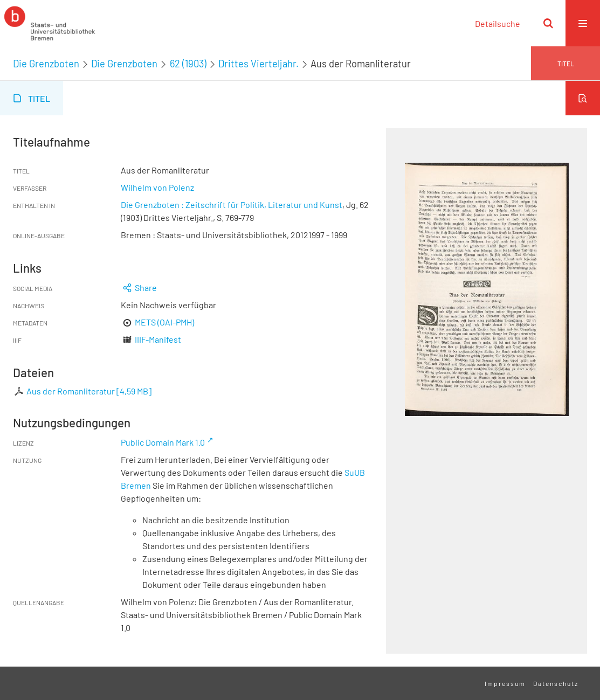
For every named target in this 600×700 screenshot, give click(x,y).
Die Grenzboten (46, 64)
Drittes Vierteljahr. (258, 64)
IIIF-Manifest (158, 339)
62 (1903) (188, 64)
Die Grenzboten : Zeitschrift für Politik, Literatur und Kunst (232, 205)
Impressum (505, 683)
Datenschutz (556, 683)
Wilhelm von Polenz (157, 187)
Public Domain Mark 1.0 (163, 442)
